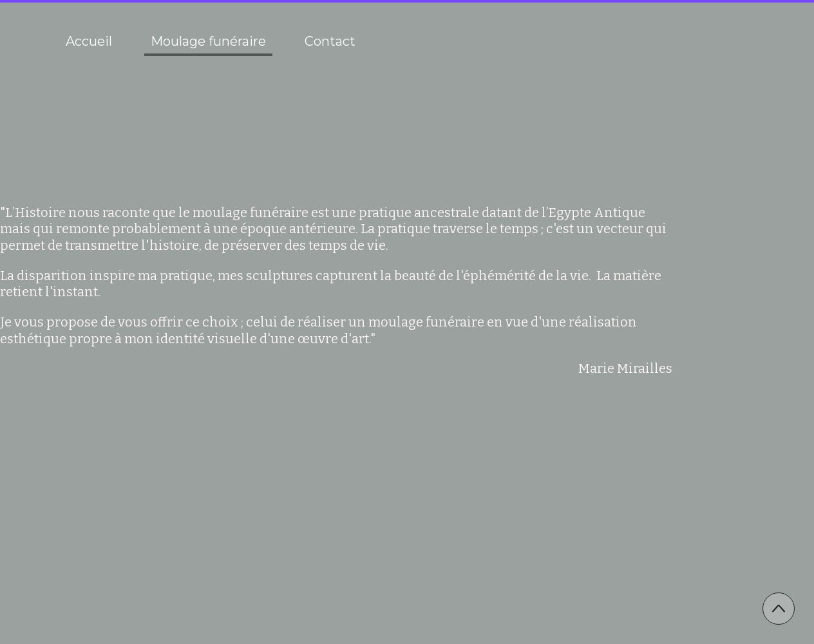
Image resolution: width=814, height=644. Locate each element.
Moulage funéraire (208, 41)
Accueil (89, 41)
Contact (330, 41)
